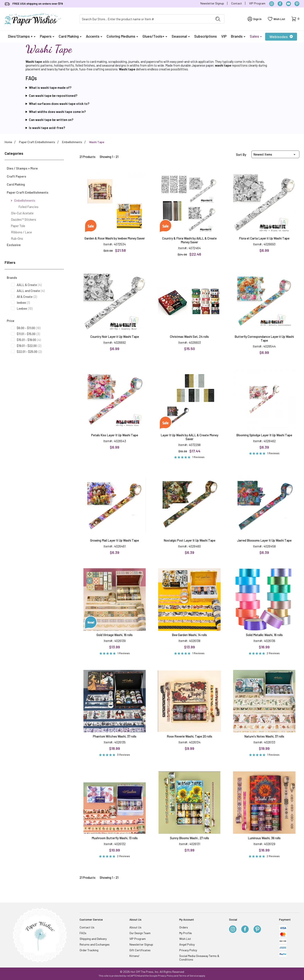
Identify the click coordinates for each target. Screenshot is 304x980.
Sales (256, 36)
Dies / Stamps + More (22, 168)
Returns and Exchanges (95, 944)
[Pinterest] (297, 4)
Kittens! (134, 956)
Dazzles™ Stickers (24, 219)
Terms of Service (189, 976)
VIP (224, 36)
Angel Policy (187, 944)
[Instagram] (272, 4)
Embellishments (23, 200)
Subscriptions (206, 36)
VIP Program (257, 3)
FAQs (83, 933)
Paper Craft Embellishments (28, 192)
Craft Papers (16, 176)
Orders (184, 927)
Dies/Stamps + (22, 36)
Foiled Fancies (28, 207)
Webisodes (281, 37)
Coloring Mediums (122, 36)
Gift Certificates (140, 950)
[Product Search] (146, 19)
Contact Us (87, 927)
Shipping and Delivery (93, 939)
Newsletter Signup (212, 3)
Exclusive (14, 245)
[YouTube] (288, 4)
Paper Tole (18, 226)
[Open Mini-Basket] (295, 19)
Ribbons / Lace (21, 232)
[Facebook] (280, 4)
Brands (238, 36)
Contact (237, 3)
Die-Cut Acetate (22, 213)
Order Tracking (89, 950)
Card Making (70, 36)
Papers (47, 36)
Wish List (185, 939)
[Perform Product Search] (218, 19)
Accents (94, 36)
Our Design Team (140, 933)
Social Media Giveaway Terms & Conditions (199, 958)
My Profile (185, 933)
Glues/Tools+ (155, 36)
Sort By (241, 155)
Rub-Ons (17, 238)
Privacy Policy (188, 950)
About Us (135, 927)
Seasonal (181, 36)
